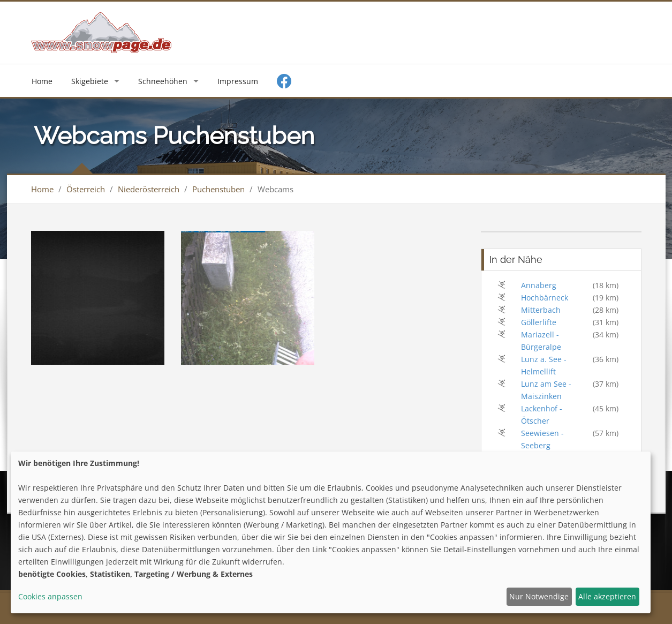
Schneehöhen (163, 81)
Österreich (86, 189)
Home (42, 81)
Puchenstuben (218, 189)
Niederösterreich (149, 189)
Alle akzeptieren (607, 596)
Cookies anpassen (50, 596)
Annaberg (539, 285)
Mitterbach (541, 310)
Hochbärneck (545, 298)
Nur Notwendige (539, 596)
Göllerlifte (539, 322)
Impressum (238, 81)
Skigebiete (90, 81)
